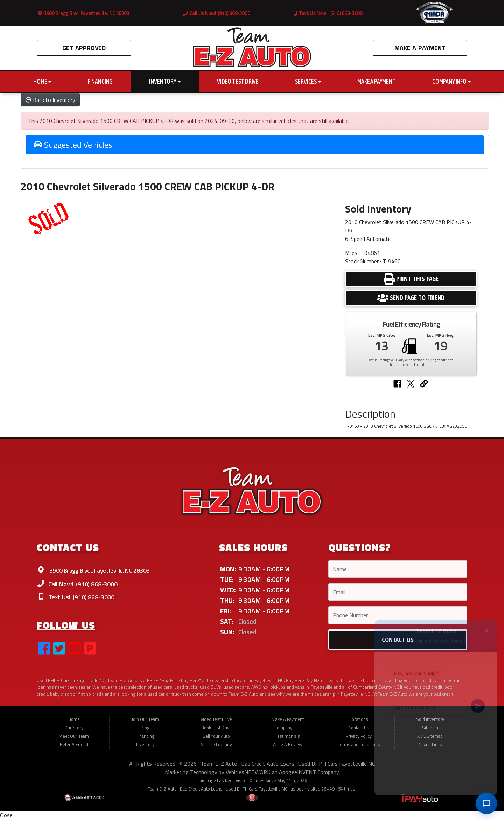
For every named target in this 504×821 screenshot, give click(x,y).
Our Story (74, 731)
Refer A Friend (74, 748)
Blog (145, 731)
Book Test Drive (216, 731)
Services (308, 81)
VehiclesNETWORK (248, 775)
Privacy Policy (359, 739)
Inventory (165, 81)
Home (42, 81)
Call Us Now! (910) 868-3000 (216, 13)
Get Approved (84, 48)
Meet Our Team (74, 739)
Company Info (451, 81)
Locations (359, 723)
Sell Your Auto (216, 739)
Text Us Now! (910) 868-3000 (328, 13)
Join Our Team (145, 723)
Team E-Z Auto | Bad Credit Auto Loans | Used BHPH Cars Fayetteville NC (288, 767)
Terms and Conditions (359, 748)
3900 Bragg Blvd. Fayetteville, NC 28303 (83, 13)
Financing (100, 81)
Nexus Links (430, 748)
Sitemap (430, 731)
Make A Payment (420, 48)
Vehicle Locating (216, 748)
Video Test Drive (238, 81)
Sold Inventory (430, 723)
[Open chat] (486, 803)
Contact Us (359, 731)
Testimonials (288, 739)
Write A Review (288, 748)
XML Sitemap (430, 739)
